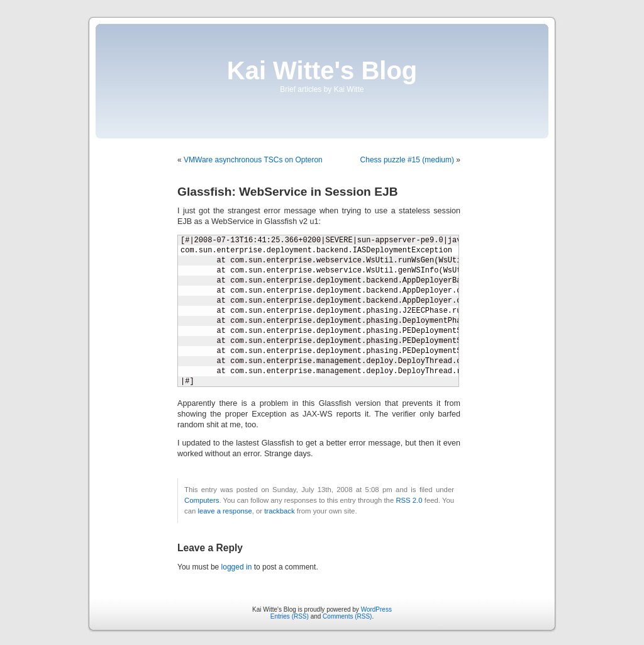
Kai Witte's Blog (322, 70)
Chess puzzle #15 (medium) (407, 160)
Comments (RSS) (347, 616)
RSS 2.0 (409, 500)
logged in (237, 567)
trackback (279, 511)
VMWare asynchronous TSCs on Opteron (253, 160)
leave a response (225, 511)
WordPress (376, 609)
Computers (202, 500)
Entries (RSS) (290, 616)
